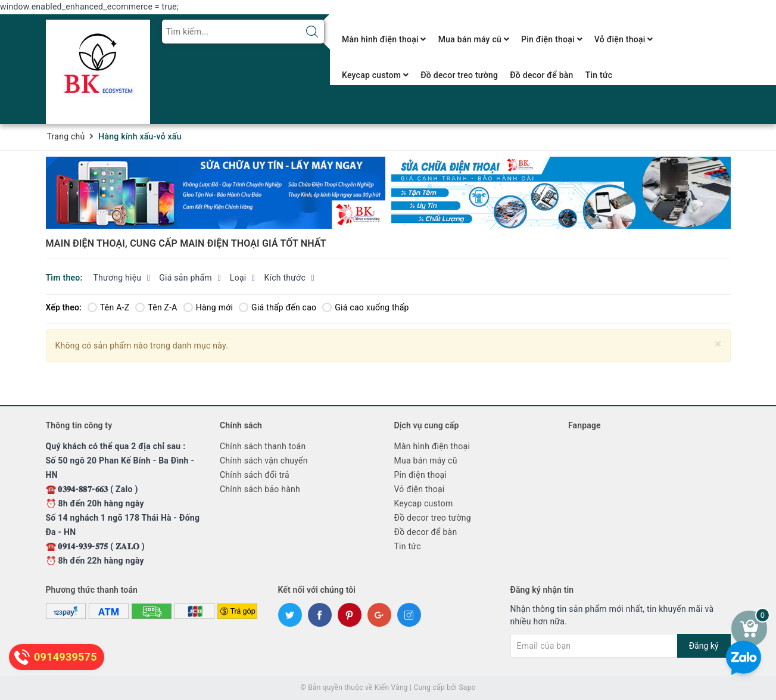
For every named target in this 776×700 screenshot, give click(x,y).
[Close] (718, 344)
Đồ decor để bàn (541, 75)
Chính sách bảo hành (260, 489)
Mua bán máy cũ (474, 39)
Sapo (467, 687)
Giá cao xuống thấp (365, 307)
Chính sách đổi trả (255, 475)
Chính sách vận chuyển (264, 461)
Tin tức (599, 75)
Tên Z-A (156, 307)
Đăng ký (704, 646)
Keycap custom (375, 75)
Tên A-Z (108, 307)
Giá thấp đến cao (278, 307)
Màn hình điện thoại (384, 39)
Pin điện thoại (552, 39)
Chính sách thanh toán (263, 446)
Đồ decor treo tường (459, 75)
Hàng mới (208, 307)
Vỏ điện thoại (624, 39)
